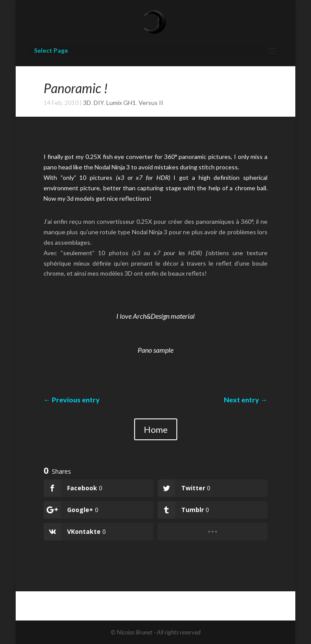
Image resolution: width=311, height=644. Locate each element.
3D (87, 103)
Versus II (151, 103)
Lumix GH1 (121, 103)
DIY (99, 103)
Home (156, 429)
